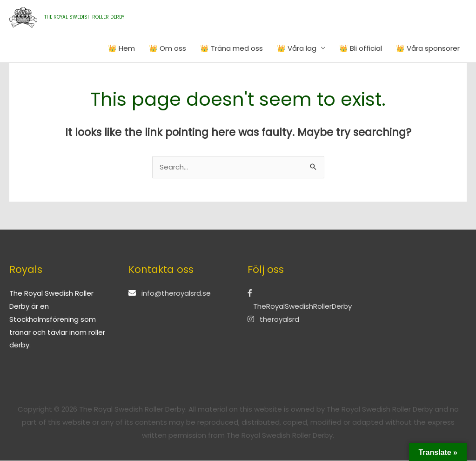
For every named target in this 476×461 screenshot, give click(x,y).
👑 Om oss (168, 48)
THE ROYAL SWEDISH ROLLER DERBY (84, 17)
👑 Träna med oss (231, 48)
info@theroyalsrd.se (176, 294)
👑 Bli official (361, 48)
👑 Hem (121, 48)
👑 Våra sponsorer (428, 48)
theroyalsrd (273, 320)
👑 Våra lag (297, 48)
